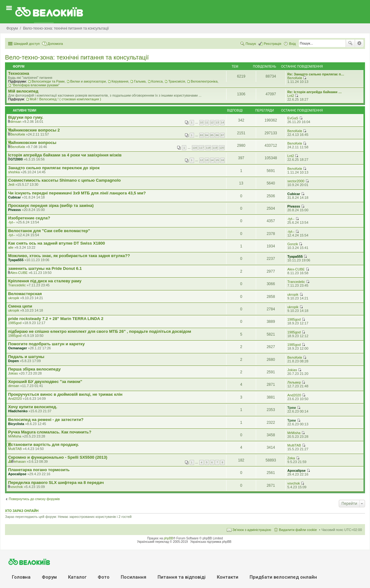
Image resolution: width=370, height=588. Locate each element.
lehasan (20, 461)
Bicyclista (16, 424)
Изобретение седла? (29, 218)
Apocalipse (17, 474)
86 (217, 135)
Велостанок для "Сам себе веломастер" (49, 231)
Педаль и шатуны (26, 357)
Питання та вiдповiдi (182, 577)
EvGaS (293, 118)
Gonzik (293, 244)
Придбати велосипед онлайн (283, 577)
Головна (21, 577)
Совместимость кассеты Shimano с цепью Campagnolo (64, 180)
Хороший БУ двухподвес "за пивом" (45, 382)
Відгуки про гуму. (26, 117)
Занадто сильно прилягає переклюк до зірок (54, 168)
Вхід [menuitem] (292, 44)
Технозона (19, 73)
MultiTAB (15, 449)
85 (212, 135)
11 (207, 122)
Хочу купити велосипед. (33, 407)
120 (222, 148)
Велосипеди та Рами (48, 81)
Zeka (291, 458)
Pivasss (15, 210)
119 (215, 148)
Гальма (140, 81)
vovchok (17, 487)
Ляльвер (294, 382)
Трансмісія (177, 81)
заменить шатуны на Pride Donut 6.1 (45, 268)
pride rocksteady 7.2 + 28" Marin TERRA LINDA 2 (56, 319)
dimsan (16, 122)
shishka (14, 172)
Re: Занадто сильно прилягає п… (316, 74)
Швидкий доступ (27, 44)
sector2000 (296, 181)
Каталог (77, 577)
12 (212, 122)
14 (222, 122)
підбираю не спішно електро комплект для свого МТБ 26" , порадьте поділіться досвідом (100, 331)
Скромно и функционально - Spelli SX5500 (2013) (58, 457)
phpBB (168, 538)
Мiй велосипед (23, 91)
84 (207, 135)
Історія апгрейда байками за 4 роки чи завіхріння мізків (65, 155)
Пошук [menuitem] (251, 44)
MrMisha (15, 436)
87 (222, 135)
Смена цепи (20, 306)
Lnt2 (291, 96)
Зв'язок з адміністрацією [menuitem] (252, 530)
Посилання (134, 577)
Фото (104, 577)
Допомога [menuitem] (55, 44)
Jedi (11, 184)
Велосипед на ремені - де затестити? (46, 420)
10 (202, 122)
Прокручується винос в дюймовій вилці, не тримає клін (65, 394)
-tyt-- (12, 222)
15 (217, 160)
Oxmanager (18, 348)
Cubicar (15, 197)
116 (195, 148)
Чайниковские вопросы (32, 143)
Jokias (13, 373)
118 (208, 148)
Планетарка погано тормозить (39, 470)
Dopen (13, 361)
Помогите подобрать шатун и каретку (46, 344)
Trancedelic (17, 285)
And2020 (15, 399)
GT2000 (17, 159)
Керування (120, 81)
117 (201, 148)
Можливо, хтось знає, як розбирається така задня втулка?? (69, 256)
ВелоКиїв (295, 78)
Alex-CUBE (19, 273)
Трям (292, 408)
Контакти (228, 577)
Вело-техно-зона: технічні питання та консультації (77, 57)
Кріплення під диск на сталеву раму (45, 281)
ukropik (14, 298)
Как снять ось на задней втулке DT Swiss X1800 (56, 243)
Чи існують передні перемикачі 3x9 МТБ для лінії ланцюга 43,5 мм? (77, 193)
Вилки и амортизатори (88, 81)
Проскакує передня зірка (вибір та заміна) (51, 206)
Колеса (157, 81)
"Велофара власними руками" (36, 85)
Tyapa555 (16, 260)
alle (11, 247)
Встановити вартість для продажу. (44, 445)
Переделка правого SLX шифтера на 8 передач (56, 483)
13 (217, 122)
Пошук (350, 43)
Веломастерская (25, 294)
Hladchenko (18, 411)
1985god (15, 323)
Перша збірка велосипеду (34, 369)
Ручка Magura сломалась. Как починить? (50, 432)
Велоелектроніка (204, 81)
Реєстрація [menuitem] (272, 44)
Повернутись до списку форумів (34, 499)
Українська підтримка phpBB (211, 542)
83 (202, 135)
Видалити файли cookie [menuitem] (298, 530)
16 (222, 160)
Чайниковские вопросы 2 (34, 130)
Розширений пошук (359, 43)
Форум (49, 577)
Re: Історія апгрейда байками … (315, 92)
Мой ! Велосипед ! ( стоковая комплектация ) (65, 99)
